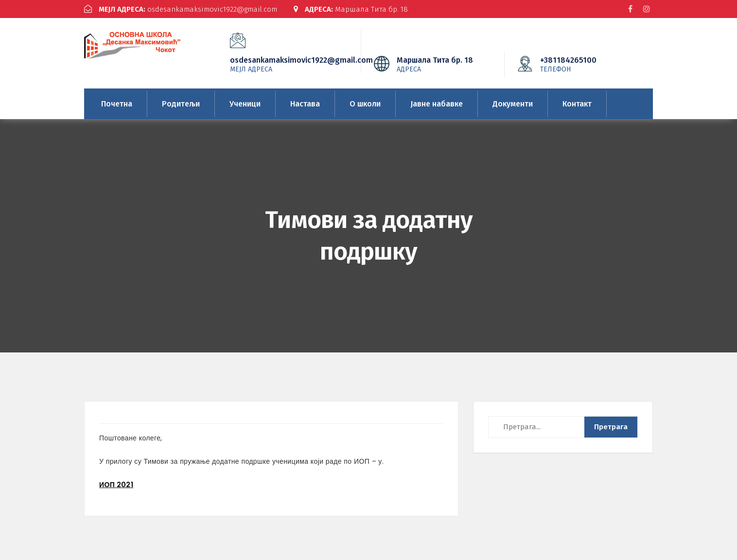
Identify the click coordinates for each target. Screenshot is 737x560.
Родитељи (181, 104)
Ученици (245, 104)
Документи (513, 104)
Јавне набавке (437, 104)
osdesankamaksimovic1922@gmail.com (181, 9)
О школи (365, 104)
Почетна (117, 104)
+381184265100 (583, 64)
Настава (305, 104)
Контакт (577, 104)
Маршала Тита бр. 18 (351, 9)
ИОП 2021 (116, 485)
